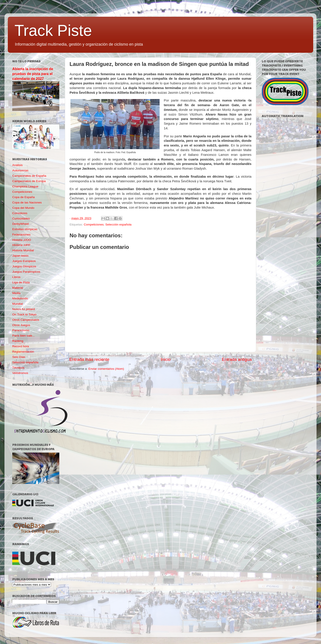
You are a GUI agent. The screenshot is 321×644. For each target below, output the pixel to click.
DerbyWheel (21, 224)
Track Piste (53, 30)
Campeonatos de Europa (29, 181)
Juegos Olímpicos (24, 266)
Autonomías (20, 170)
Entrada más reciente (89, 359)
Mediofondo (20, 298)
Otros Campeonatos (26, 320)
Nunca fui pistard (24, 309)
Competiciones (94, 224)
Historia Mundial (23, 250)
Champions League (25, 186)
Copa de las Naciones (27, 202)
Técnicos (18, 368)
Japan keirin (20, 256)
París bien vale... (24, 336)
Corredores (20, 213)
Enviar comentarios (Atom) (106, 369)
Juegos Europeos (24, 261)
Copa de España (24, 197)
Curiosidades (21, 218)
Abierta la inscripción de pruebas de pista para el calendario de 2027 (33, 74)
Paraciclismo (21, 330)
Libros (16, 277)
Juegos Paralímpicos (26, 272)
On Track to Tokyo (24, 314)
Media (16, 293)
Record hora (21, 346)
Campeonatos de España (29, 176)
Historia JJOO (22, 240)
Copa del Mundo (23, 208)
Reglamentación (23, 352)
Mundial (17, 304)
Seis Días (19, 357)
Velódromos (20, 373)
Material (18, 288)
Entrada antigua (237, 359)
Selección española (118, 224)
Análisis (17, 165)
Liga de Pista (21, 282)
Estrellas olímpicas (25, 229)
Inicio (166, 359)
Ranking (18, 341)
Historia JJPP (21, 245)
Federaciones (21, 235)
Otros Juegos (21, 325)
